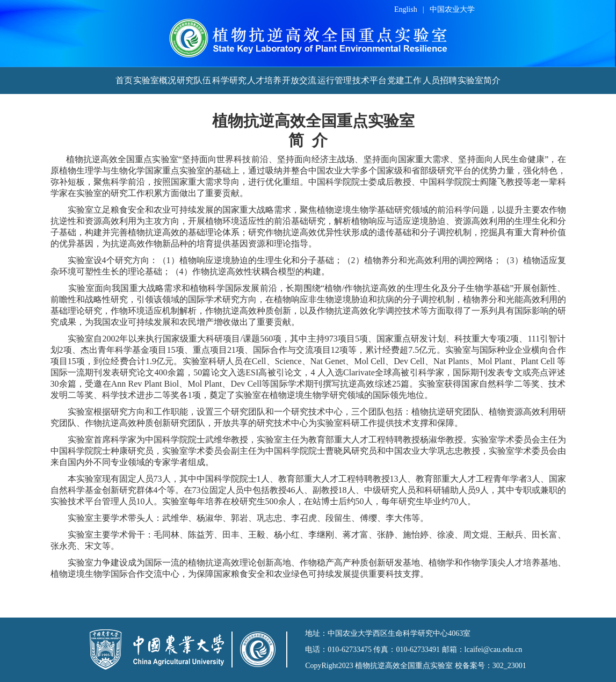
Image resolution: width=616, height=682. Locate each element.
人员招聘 (440, 80)
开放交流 (299, 80)
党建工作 (404, 80)
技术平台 (369, 80)
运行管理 (335, 80)
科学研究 (229, 80)
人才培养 (264, 80)
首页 (124, 80)
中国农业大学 (452, 9)
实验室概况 (155, 80)
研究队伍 (194, 80)
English (406, 9)
